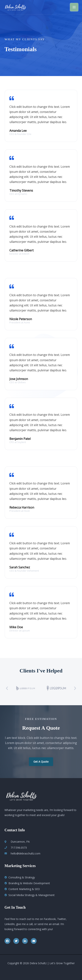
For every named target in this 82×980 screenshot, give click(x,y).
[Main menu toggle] (74, 7)
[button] (7, 688)
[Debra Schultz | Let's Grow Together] (15, 7)
